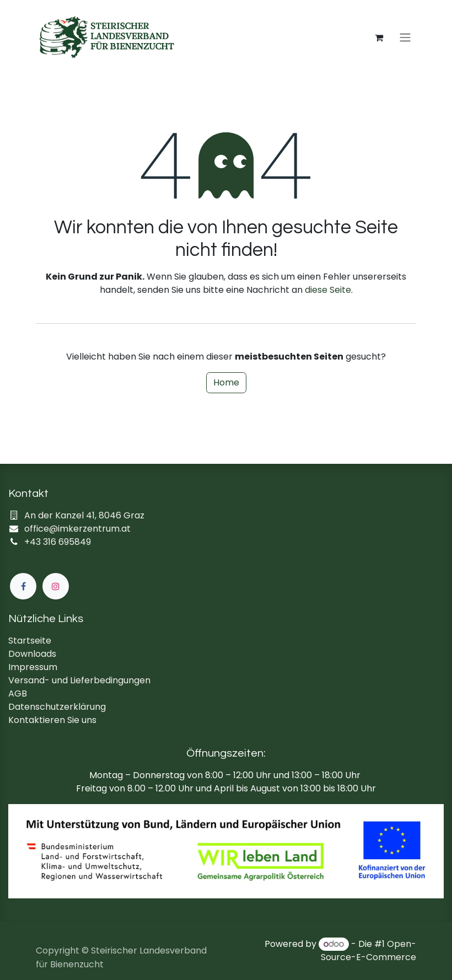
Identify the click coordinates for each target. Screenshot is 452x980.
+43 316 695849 (58, 542)
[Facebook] (23, 586)
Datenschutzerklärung (57, 707)
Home (226, 382)
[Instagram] (56, 586)
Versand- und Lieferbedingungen (79, 680)
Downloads (32, 654)
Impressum (33, 667)
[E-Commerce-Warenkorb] (379, 38)
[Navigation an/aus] (405, 38)
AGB (18, 694)
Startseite (30, 641)
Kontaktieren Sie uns (52, 720)
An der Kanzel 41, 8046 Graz (84, 515)
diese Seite (328, 290)
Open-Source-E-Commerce (368, 950)
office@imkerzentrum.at (77, 529)
